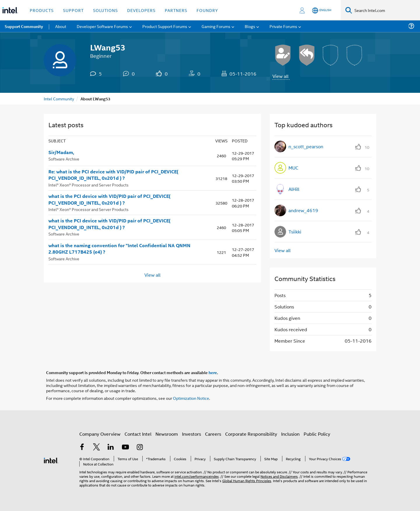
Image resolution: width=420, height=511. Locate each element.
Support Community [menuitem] (24, 26)
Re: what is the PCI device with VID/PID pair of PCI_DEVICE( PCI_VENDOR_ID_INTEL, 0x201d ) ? (113, 175)
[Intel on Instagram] (140, 448)
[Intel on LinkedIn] (111, 448)
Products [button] (42, 10)
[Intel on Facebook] (82, 448)
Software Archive (64, 159)
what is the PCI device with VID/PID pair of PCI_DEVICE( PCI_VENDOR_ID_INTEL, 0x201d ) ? (109, 199)
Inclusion (290, 434)
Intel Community (59, 98)
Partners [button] (176, 10)
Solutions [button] (105, 10)
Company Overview (100, 434)
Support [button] (73, 10)
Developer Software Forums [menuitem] (102, 26)
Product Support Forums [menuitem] (165, 26)
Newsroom (167, 434)
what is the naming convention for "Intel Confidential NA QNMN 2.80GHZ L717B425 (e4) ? (119, 249)
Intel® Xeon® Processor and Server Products (89, 185)
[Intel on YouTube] (125, 448)
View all (280, 76)
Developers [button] (141, 10)
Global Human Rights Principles (247, 481)
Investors (191, 434)
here (213, 372)
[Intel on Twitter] (97, 448)
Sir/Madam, (61, 152)
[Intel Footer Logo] (51, 460)
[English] (322, 10)
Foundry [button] (207, 10)
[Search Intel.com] (386, 10)
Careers (213, 434)
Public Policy (317, 434)
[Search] (349, 10)
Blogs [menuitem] (250, 26)
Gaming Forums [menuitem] (216, 26)
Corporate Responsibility (251, 434)
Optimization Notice (191, 398)
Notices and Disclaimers (279, 476)
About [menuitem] (61, 26)
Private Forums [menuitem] (283, 26)
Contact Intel (138, 434)
